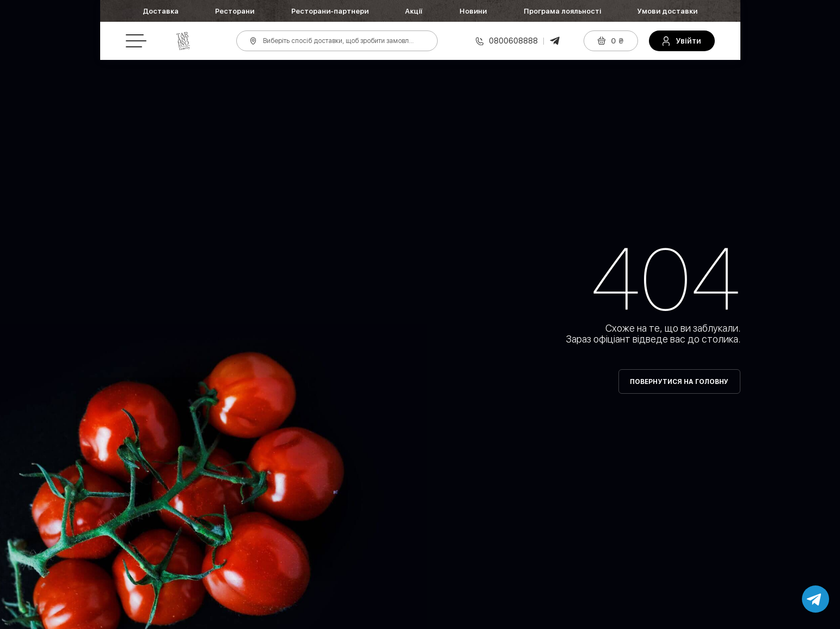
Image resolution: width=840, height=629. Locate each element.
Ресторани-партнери (330, 11)
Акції (414, 11)
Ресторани (235, 11)
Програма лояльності (562, 11)
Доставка (161, 11)
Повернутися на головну (679, 382)
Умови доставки (667, 11)
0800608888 (513, 41)
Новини (473, 11)
